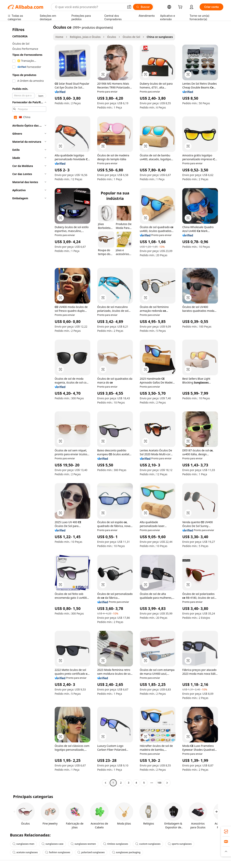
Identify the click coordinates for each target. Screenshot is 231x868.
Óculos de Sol (131, 37)
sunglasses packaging (126, 852)
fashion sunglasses (58, 852)
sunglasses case (52, 844)
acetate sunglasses (25, 852)
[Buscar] (143, 7)
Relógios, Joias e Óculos (85, 37)
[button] (129, 7)
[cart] (181, 7)
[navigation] (29, 405)
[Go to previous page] (105, 783)
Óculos (111, 37)
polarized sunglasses (91, 852)
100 (159, 783)
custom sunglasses (148, 844)
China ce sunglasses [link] (160, 37)
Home (59, 37)
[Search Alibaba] (89, 7)
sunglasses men (23, 844)
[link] (226, 831)
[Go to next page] (167, 783)
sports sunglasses (180, 844)
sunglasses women (83, 844)
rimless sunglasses (116, 844)
